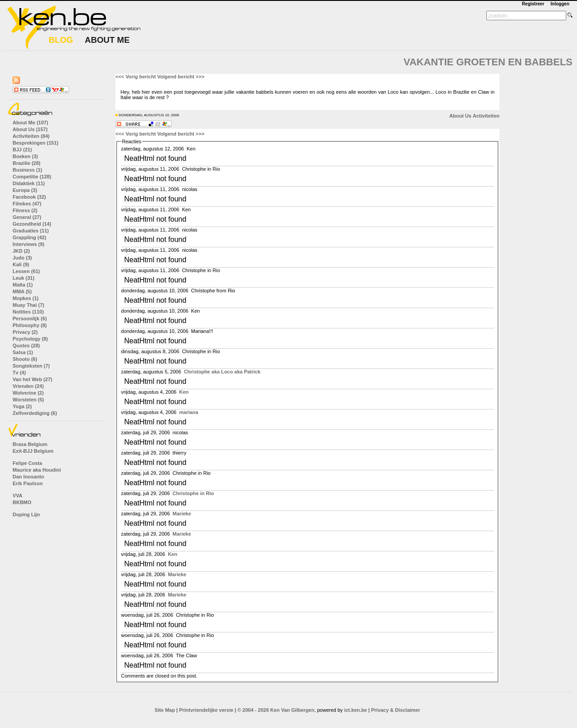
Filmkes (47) (27, 204)
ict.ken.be (355, 710)
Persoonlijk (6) (30, 318)
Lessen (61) (26, 271)
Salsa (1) (23, 352)
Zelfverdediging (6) (35, 413)
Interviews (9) (28, 244)
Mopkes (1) (25, 298)
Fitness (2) (25, 210)
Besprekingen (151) (35, 143)
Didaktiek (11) (29, 183)
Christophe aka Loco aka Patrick (222, 372)
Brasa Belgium (30, 444)
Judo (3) (22, 258)
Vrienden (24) (28, 386)
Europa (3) (25, 190)
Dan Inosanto (28, 477)
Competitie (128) (32, 177)
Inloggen (560, 4)
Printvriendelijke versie (206, 710)
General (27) (27, 217)
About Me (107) (30, 123)
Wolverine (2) (28, 393)
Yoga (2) (22, 406)
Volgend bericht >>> (181, 77)
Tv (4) (19, 373)
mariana (189, 412)
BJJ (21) (22, 150)
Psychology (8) (30, 339)
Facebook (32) (29, 197)
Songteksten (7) (31, 366)
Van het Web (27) (32, 379)
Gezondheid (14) (32, 224)
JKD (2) (21, 251)
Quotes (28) (26, 346)
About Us (460, 116)
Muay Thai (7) (28, 305)
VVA (18, 496)
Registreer (533, 4)
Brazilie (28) (27, 163)
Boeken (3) (25, 156)
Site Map (165, 710)
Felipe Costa (27, 463)
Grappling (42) (30, 237)
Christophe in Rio (193, 493)
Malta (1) (23, 285)
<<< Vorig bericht (135, 77)
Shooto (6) (25, 359)
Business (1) (27, 170)
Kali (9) (21, 264)
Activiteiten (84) (31, 136)
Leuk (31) (23, 278)
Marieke (182, 514)
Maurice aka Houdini (37, 470)
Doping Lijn (26, 514)
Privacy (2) (25, 332)
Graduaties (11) (31, 231)
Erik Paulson (28, 483)
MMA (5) (22, 291)
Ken (184, 392)
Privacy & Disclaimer (396, 710)
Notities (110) (28, 312)
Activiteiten (486, 116)
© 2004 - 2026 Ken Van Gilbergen (276, 710)
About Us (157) (30, 129)
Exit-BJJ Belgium (33, 451)
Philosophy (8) (30, 325)
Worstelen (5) (28, 400)
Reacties (132, 141)
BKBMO (22, 502)
